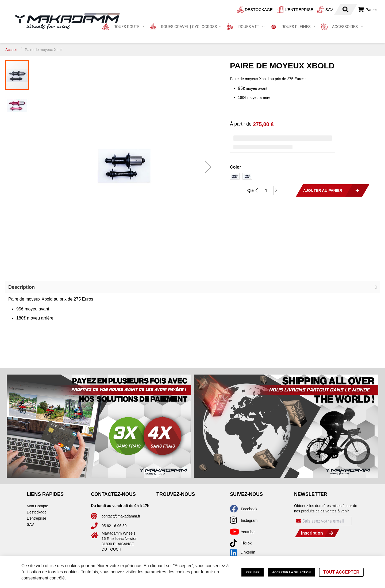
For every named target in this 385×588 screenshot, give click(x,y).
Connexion (344, 9)
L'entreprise (270, 9)
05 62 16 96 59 (114, 526)
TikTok (246, 543)
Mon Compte (37, 506)
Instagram (249, 520)
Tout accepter (341, 572)
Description (22, 287)
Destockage (229, 9)
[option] (235, 176)
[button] (208, 167)
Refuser (253, 572)
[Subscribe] (317, 533)
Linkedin (243, 552)
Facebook (249, 509)
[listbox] (305, 177)
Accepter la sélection (291, 572)
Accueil (11, 50)
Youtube (248, 532)
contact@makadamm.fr (121, 516)
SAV (300, 9)
